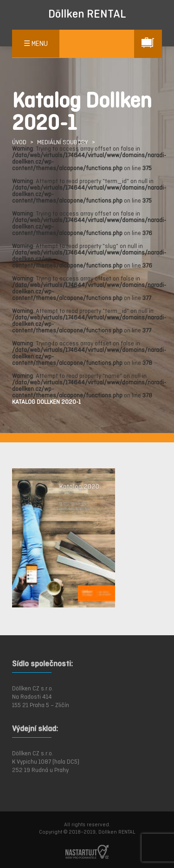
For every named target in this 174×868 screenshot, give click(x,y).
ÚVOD (19, 142)
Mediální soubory (63, 142)
